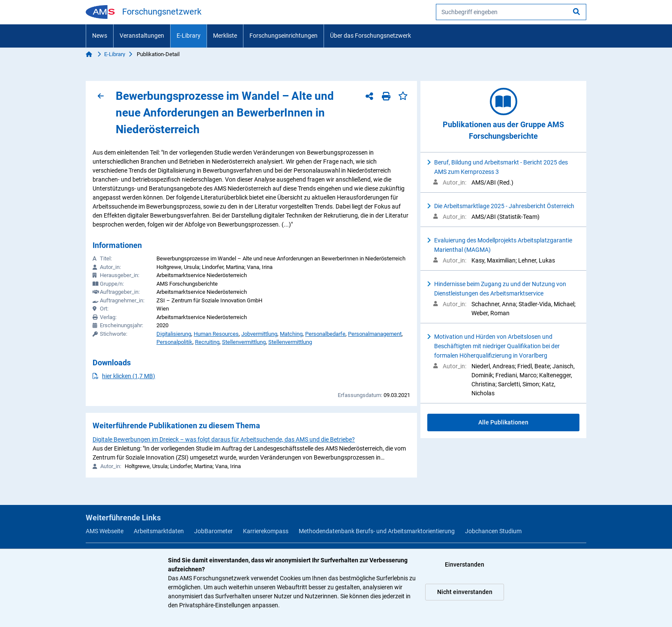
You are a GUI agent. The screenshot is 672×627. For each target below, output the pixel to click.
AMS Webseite (105, 531)
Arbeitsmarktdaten (159, 531)
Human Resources (216, 334)
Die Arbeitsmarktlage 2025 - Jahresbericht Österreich (504, 206)
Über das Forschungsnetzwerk (370, 36)
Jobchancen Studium (493, 531)
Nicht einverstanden (465, 592)
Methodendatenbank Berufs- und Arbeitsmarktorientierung (377, 531)
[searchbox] (511, 12)
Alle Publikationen (503, 422)
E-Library (189, 36)
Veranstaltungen (142, 36)
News (100, 36)
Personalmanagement (375, 334)
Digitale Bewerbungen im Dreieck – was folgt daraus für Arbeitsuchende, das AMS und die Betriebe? (224, 439)
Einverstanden (465, 564)
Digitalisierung (174, 334)
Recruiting (207, 342)
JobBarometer (213, 531)
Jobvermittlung (259, 334)
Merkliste (225, 36)
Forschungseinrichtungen (283, 36)
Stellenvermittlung (244, 342)
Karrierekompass (266, 531)
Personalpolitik (174, 342)
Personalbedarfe (325, 334)
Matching (291, 334)
